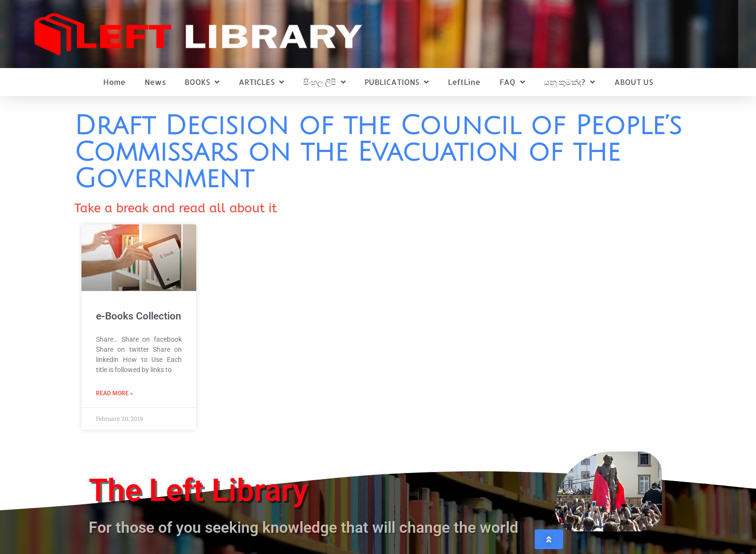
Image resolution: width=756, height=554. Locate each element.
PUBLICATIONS (397, 82)
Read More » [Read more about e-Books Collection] (115, 393)
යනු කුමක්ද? (569, 82)
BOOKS (202, 82)
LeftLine (464, 82)
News (155, 82)
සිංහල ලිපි (324, 82)
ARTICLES (261, 82)
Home (114, 82)
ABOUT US (634, 82)
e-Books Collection (139, 316)
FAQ (512, 82)
